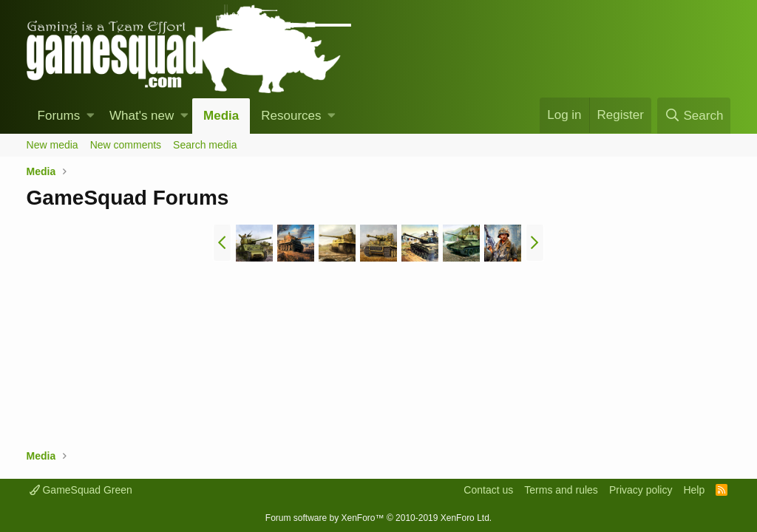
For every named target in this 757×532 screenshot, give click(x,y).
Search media (205, 145)
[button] (91, 116)
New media (52, 145)
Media (221, 116)
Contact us (488, 490)
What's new (142, 116)
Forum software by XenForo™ (378, 518)
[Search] (694, 116)
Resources (291, 116)
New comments (126, 145)
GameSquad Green (81, 490)
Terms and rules (561, 490)
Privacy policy (641, 490)
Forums (59, 116)
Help (694, 490)
